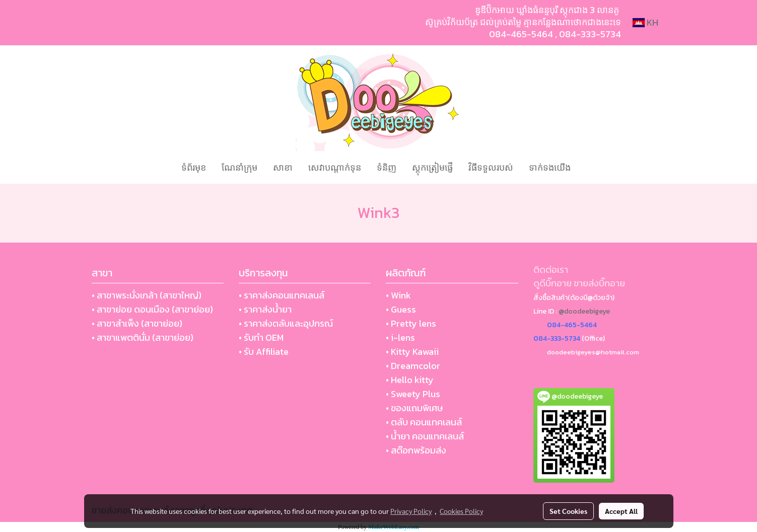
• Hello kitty (410, 380)
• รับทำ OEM (261, 337)
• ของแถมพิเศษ (414, 408)
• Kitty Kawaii (412, 352)
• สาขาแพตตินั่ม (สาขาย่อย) (143, 337)
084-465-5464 (521, 34)
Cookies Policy (461, 511)
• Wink (398, 295)
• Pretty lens (411, 323)
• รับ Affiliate (264, 352)
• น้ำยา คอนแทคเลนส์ (425, 436)
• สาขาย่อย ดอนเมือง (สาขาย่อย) (152, 309)
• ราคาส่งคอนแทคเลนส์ (282, 295)
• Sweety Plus (413, 394)
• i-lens (400, 337)
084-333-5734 (590, 34)
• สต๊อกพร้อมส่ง (416, 450)
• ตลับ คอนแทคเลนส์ (424, 422)
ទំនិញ (387, 167)
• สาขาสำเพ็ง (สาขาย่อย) (137, 323)
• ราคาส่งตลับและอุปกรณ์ (286, 323)
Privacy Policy (411, 511)
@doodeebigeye (584, 311)
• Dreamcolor (413, 366)
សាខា (283, 167)
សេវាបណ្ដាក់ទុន (335, 167)
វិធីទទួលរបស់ (491, 167)
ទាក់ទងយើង (550, 167)
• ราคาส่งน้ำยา (265, 309)
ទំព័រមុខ (194, 167)
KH (645, 22)
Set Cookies (568, 511)
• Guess (401, 309)
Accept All (621, 511)
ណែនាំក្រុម (239, 167)
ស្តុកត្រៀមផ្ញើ (432, 167)
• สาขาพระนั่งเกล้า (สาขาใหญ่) (147, 295)
